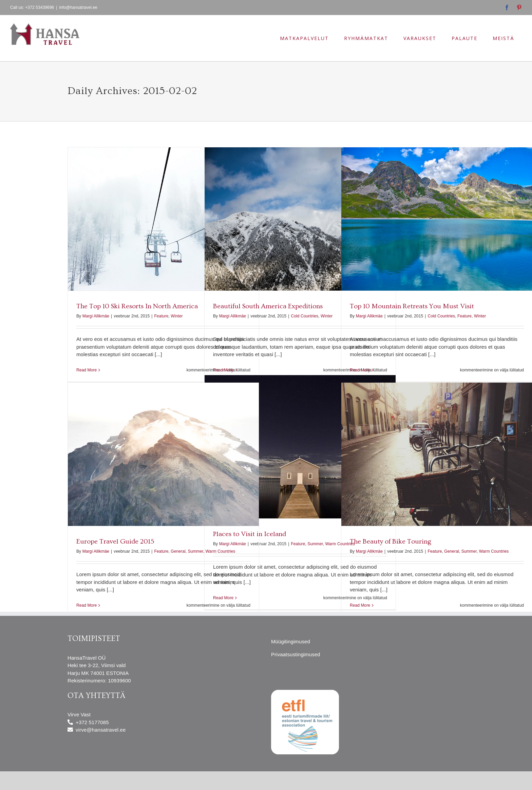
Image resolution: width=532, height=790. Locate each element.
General (178, 551)
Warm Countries (221, 551)
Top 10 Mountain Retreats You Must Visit (412, 306)
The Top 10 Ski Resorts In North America (137, 306)
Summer (315, 544)
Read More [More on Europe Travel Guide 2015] (87, 605)
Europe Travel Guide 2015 (115, 541)
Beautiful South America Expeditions (268, 306)
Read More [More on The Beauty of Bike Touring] (360, 605)
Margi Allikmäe (96, 316)
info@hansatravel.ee (78, 7)
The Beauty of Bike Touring (391, 541)
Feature (161, 316)
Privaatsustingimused (296, 654)
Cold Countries (305, 316)
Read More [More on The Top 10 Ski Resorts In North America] (87, 370)
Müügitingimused (291, 641)
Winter (177, 316)
